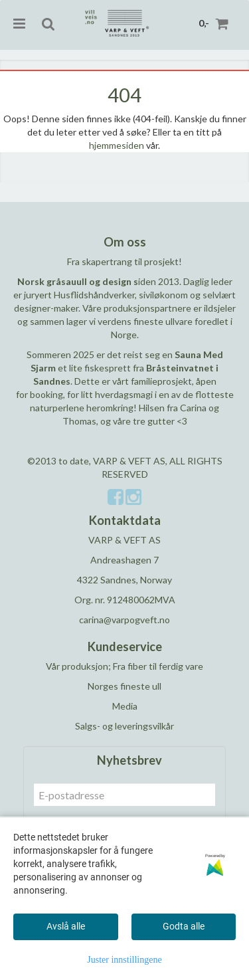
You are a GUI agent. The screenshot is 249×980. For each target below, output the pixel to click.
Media (125, 706)
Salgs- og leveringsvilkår (124, 726)
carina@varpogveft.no (124, 620)
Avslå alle (66, 926)
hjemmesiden (117, 145)
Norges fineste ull (124, 686)
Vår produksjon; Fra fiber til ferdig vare (124, 666)
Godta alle (184, 926)
